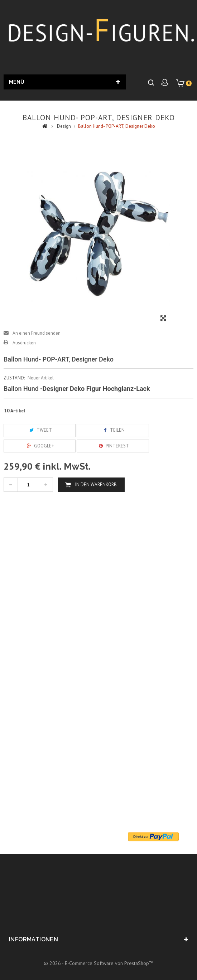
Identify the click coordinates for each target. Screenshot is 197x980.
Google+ (40, 461)
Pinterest (113, 461)
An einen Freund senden (37, 348)
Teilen (113, 445)
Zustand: (14, 393)
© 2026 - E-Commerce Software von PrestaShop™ (98, 963)
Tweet (40, 445)
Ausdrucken (24, 358)
